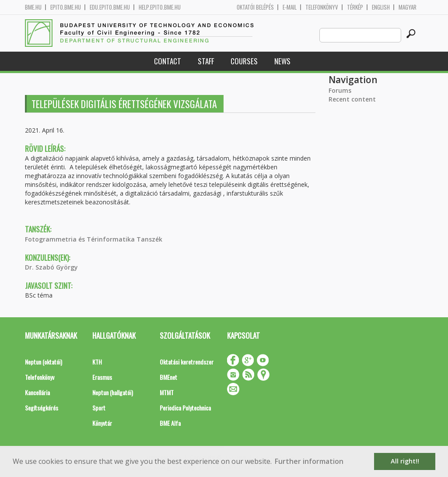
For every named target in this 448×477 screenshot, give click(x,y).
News (282, 61)
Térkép (355, 7)
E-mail (290, 7)
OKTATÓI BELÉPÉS (255, 7)
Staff (206, 61)
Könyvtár (102, 423)
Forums (340, 90)
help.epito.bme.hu (160, 7)
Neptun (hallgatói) (113, 392)
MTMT (167, 392)
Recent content (352, 99)
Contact (168, 61)
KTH (97, 362)
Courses (244, 61)
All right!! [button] (405, 461)
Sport (99, 408)
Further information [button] (309, 461)
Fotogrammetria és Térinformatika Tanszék (94, 239)
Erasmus (102, 377)
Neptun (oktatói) (44, 362)
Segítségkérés (42, 408)
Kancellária (37, 392)
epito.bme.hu (66, 7)
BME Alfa (170, 423)
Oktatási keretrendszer (187, 362)
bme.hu (33, 7)
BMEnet (168, 377)
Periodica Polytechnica (185, 408)
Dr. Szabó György (51, 267)
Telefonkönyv (322, 7)
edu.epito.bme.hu (110, 7)
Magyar (408, 7)
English (381, 7)
